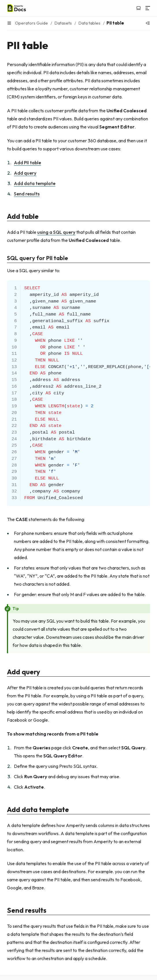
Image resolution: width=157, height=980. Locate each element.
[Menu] (148, 8)
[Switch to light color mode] (139, 8)
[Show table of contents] (148, 23)
